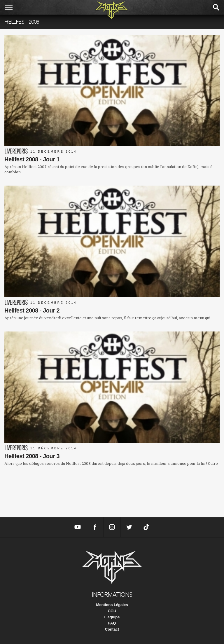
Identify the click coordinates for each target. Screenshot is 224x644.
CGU (112, 611)
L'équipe (112, 617)
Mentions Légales (112, 605)
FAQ (112, 623)
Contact (112, 629)
